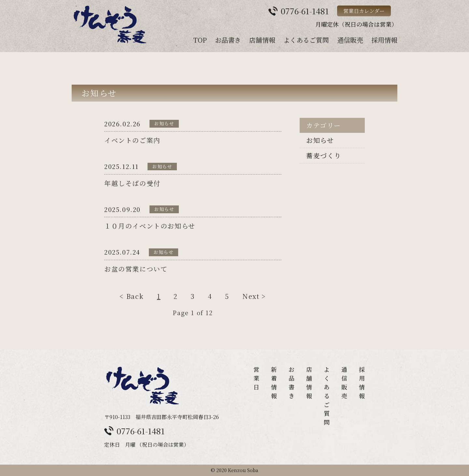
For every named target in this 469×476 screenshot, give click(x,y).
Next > (254, 298)
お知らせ (320, 140)
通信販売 (350, 40)
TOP (200, 40)
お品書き (228, 40)
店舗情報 (262, 40)
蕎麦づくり (324, 155)
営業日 (256, 378)
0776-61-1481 (141, 431)
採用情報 (384, 40)
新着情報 (274, 382)
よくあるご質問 (306, 40)
